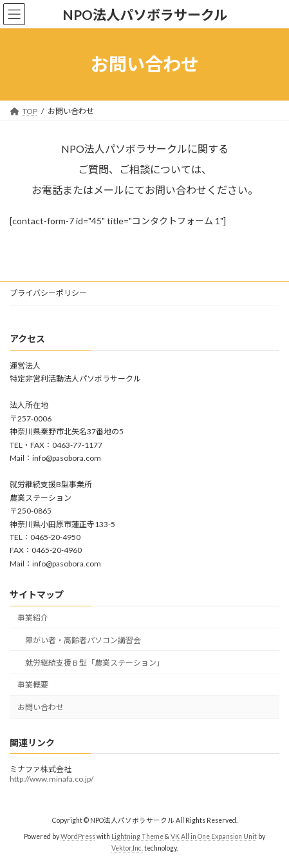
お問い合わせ (41, 707)
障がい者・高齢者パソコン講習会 (83, 640)
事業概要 (33, 685)
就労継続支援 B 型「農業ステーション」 (95, 663)
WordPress (78, 836)
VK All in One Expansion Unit (214, 836)
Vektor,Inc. (127, 848)
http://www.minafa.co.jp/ (51, 779)
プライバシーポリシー (48, 293)
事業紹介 (33, 618)
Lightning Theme (137, 836)
